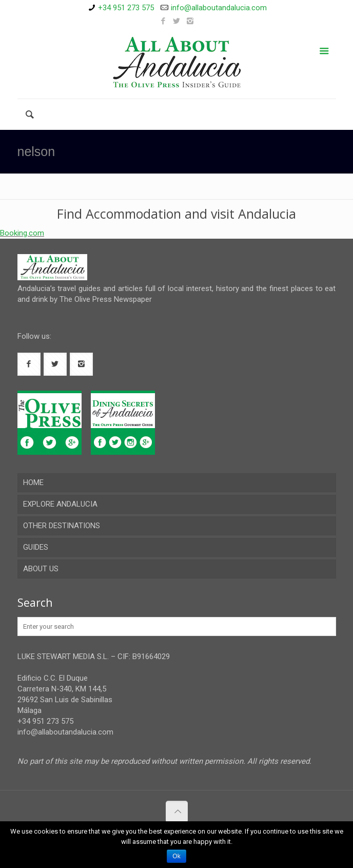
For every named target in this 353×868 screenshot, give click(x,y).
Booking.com (22, 233)
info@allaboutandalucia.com (219, 8)
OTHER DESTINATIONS (62, 526)
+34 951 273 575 (126, 8)
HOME (33, 483)
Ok (176, 856)
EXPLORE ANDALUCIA (60, 504)
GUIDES (36, 547)
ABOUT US (41, 569)
